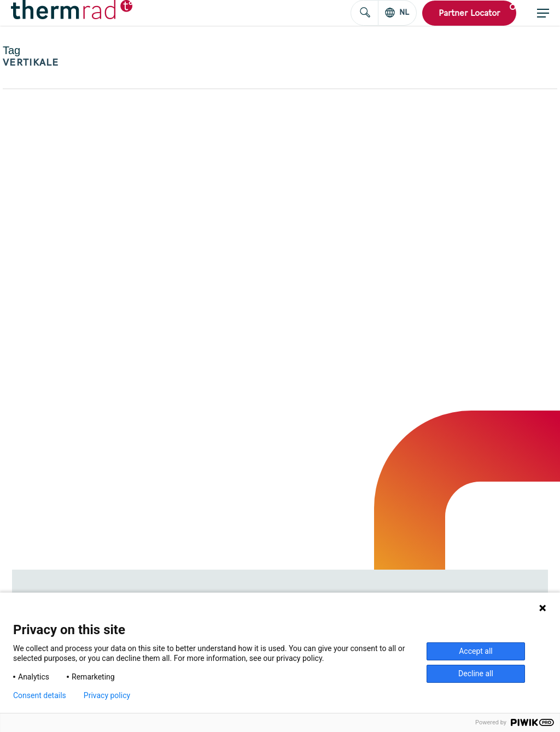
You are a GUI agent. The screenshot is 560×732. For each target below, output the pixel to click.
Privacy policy (107, 695)
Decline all (476, 674)
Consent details (40, 695)
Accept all (476, 651)
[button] (543, 13)
